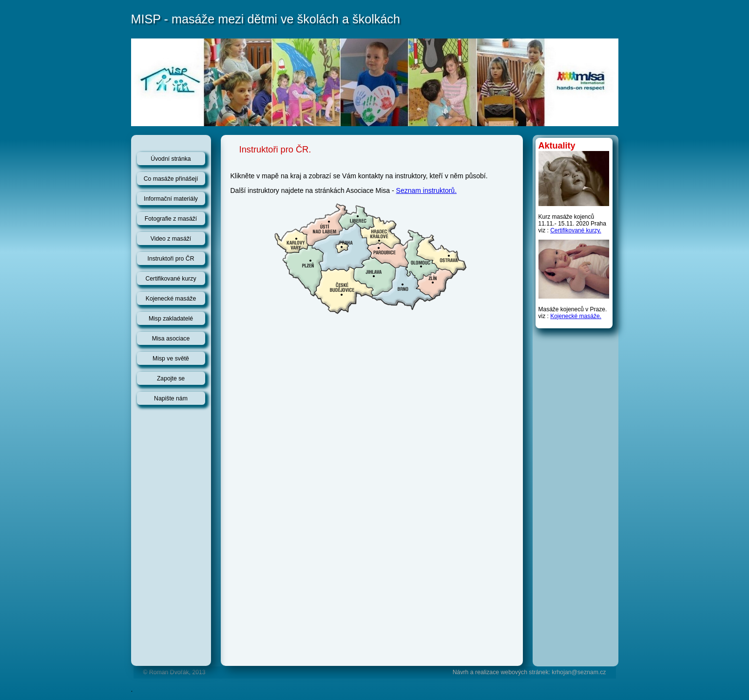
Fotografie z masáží (171, 219)
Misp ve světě (171, 359)
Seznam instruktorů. (427, 190)
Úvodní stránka (171, 159)
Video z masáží (171, 239)
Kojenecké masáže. (576, 316)
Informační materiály (171, 199)
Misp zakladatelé (171, 319)
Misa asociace (171, 339)
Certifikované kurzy (171, 279)
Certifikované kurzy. (576, 230)
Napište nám (171, 398)
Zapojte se (171, 378)
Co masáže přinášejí (171, 179)
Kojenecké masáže (171, 299)
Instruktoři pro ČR (171, 259)
